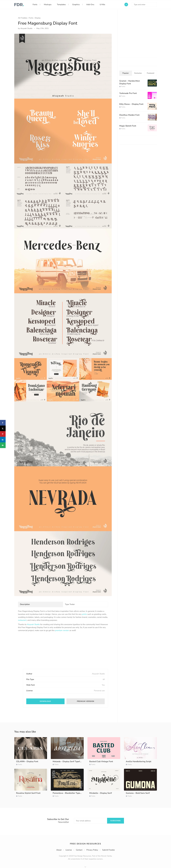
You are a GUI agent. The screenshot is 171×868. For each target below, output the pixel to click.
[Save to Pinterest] (3, 434)
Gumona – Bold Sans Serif (138, 793)
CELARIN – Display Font (27, 761)
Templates (61, 4)
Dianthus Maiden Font (129, 115)
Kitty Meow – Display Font (131, 104)
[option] (63, 315)
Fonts (35, 4)
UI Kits (102, 4)
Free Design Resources (85, 844)
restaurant (22, 620)
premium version (62, 630)
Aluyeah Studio (33, 624)
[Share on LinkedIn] (3, 440)
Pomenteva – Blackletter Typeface (68, 793)
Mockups (48, 4)
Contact (79, 850)
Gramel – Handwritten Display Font (130, 82)
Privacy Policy (92, 850)
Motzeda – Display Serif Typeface (68, 761)
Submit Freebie (108, 850)
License (69, 850)
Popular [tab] (126, 73)
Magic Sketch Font (128, 126)
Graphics (76, 4)
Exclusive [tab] (138, 73)
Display (38, 18)
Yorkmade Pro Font (128, 93)
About (59, 850)
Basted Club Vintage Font (101, 761)
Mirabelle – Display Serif (101, 793)
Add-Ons (90, 4)
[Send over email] (3, 445)
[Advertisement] (37, 652)
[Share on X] (3, 428)
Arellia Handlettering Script (139, 761)
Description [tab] (25, 604)
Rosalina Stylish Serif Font (28, 793)
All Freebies (23, 18)
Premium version (86, 701)
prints (84, 614)
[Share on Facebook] (3, 423)
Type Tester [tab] (70, 604)
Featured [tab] (150, 73)
